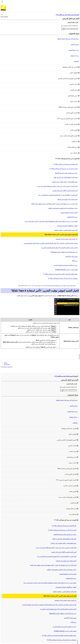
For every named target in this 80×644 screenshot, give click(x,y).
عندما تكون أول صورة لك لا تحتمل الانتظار (68, 39)
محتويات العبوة (75, 44)
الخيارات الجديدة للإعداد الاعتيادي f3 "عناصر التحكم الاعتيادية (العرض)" (59, 248)
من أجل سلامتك (75, 56)
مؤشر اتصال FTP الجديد (71, 256)
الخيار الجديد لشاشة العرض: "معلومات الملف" (66, 230)
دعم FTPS (75, 261)
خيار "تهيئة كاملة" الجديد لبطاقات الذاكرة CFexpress (64, 252)
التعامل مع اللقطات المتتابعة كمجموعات (67, 226)
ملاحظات (76, 61)
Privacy (6, 363)
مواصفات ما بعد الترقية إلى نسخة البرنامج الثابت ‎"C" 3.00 (63, 278)
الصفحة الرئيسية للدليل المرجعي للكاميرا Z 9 (66, 376)
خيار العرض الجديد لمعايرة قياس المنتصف (67, 239)
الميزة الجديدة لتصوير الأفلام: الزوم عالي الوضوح (65, 191)
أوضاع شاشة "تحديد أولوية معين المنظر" (67, 199)
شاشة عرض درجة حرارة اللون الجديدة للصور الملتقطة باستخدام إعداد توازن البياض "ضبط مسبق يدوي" (51, 221)
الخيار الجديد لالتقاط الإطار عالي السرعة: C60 (66, 177)
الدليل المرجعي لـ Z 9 (71, 286)
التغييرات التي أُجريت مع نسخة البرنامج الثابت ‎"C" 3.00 (63, 169)
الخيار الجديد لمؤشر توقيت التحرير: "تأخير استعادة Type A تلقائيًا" (61, 235)
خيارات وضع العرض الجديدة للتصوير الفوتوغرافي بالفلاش (63, 208)
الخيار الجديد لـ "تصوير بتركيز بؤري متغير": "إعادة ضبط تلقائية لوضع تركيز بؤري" (57, 186)
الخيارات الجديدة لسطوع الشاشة (69, 213)
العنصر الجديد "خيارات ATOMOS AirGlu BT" (66, 270)
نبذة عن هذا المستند (74, 50)
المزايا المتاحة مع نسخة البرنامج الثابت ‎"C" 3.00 (65, 164)
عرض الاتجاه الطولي (72, 217)
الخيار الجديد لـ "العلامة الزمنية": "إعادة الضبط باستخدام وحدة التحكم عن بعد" (58, 195)
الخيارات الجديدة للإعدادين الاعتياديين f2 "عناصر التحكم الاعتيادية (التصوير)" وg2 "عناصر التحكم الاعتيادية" (51, 243)
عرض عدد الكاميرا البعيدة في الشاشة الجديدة (66, 265)
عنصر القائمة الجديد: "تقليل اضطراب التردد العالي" (65, 182)
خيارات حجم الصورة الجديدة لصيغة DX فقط (66, 173)
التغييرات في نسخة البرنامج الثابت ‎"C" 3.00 (56, 286)
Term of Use (7, 364)
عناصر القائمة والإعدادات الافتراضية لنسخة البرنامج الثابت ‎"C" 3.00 (60, 274)
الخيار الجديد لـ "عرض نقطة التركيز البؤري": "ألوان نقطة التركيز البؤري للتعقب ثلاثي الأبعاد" (54, 204)
